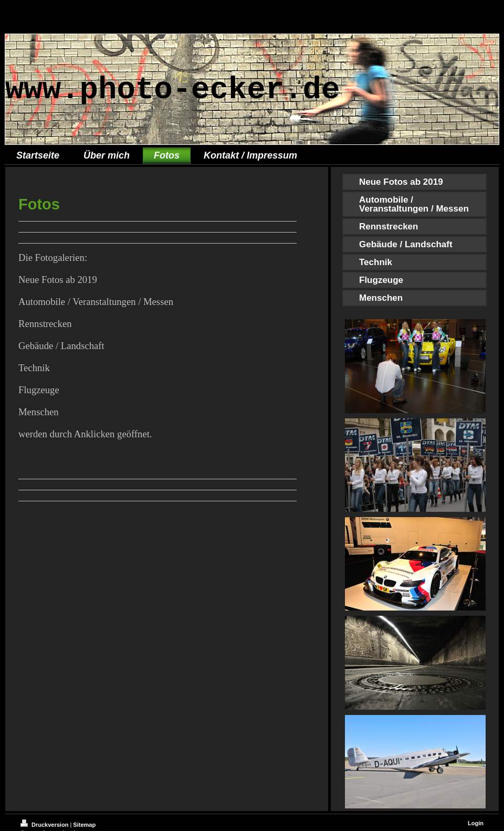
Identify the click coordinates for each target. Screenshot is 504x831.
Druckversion (45, 825)
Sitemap (84, 825)
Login (476, 823)
